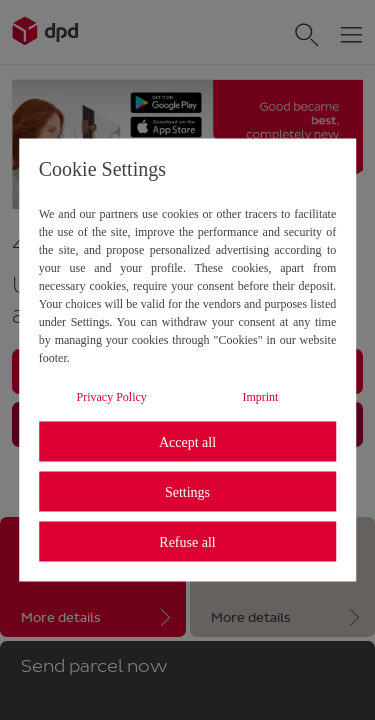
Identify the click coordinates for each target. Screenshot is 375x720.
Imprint (260, 397)
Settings (187, 491)
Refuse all (187, 541)
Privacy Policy (112, 397)
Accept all (187, 441)
